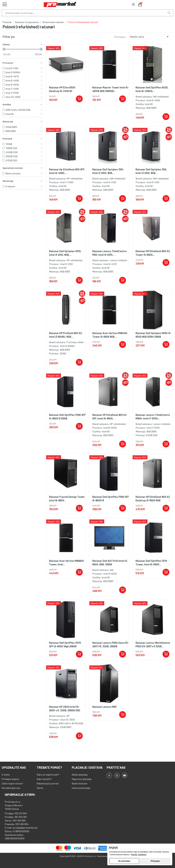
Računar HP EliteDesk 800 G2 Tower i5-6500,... (153, 253)
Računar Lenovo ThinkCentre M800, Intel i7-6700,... (153, 417)
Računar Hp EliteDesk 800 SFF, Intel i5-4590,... (67, 171)
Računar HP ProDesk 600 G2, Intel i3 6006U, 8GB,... (66, 335)
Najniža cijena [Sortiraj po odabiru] (150, 37)
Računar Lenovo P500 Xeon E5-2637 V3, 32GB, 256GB (111, 644)
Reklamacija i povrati (48, 783)
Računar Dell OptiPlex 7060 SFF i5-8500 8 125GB (67, 417)
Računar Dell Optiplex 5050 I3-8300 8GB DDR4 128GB (153, 335)
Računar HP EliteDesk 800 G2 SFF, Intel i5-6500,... (109, 417)
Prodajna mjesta (10, 779)
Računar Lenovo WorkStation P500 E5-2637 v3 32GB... (153, 644)
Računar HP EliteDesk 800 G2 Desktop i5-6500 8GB (153, 499)
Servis (40, 788)
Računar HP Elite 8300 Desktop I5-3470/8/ (62, 89)
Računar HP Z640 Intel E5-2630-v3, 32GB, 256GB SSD (65, 708)
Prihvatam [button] (155, 861)
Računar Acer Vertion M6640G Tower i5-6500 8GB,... (110, 335)
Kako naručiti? (44, 779)
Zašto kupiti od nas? (12, 783)
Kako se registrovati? (48, 775)
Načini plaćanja (80, 775)
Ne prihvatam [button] (124, 861)
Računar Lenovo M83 (104, 707)
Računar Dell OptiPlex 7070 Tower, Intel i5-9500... (151, 563)
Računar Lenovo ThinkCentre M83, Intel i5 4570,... (109, 253)
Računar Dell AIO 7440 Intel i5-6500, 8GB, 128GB (110, 563)
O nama (6, 775)
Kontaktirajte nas (11, 788)
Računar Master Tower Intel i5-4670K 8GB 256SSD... (111, 89)
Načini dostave (80, 783)
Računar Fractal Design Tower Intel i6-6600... (67, 499)
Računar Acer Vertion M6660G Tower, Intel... (66, 563)
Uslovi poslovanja (81, 788)
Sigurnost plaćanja (82, 779)
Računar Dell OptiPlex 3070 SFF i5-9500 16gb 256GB (65, 644)
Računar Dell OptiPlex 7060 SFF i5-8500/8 (111, 499)
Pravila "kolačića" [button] (139, 855)
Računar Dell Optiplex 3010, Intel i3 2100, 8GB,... (65, 253)
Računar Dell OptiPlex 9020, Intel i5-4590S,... (152, 89)
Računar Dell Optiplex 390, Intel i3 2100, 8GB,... (108, 171)
